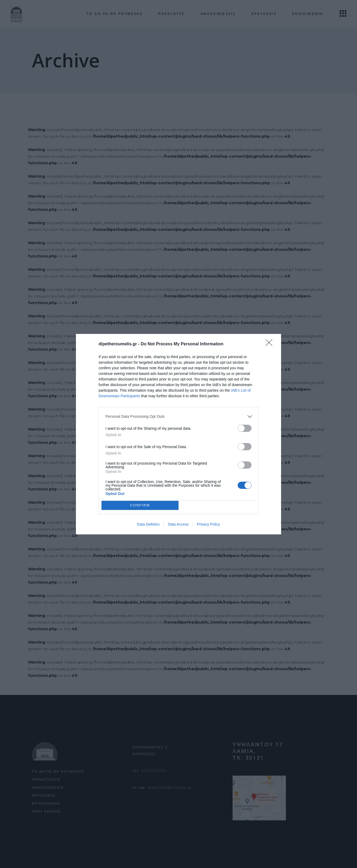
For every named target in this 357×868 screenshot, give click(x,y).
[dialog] (178, 434)
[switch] (245, 428)
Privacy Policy (208, 524)
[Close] (271, 344)
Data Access (178, 524)
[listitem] (178, 417)
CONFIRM (140, 505)
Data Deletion (148, 524)
